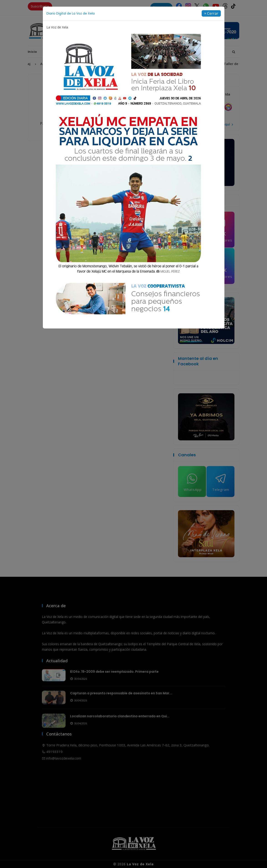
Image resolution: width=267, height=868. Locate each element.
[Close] (211, 13)
